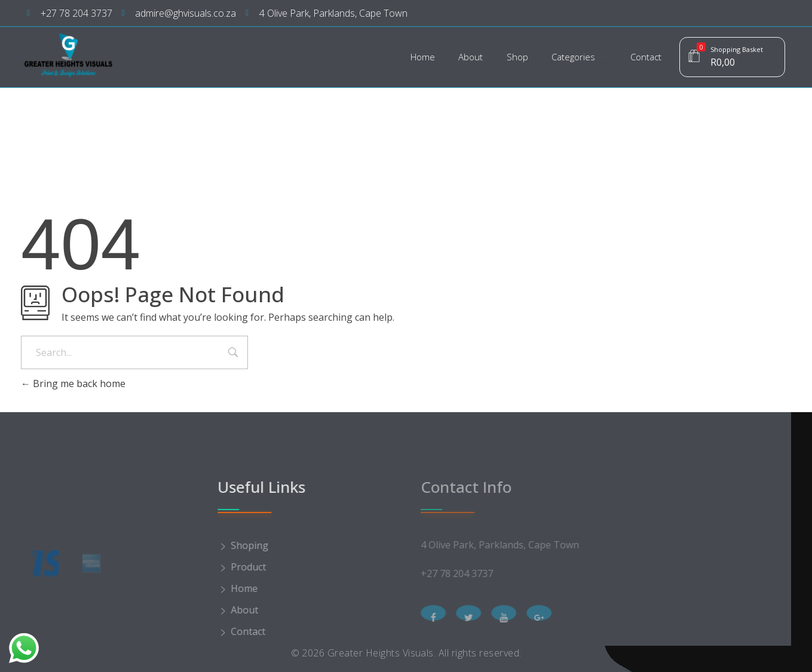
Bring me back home (73, 383)
